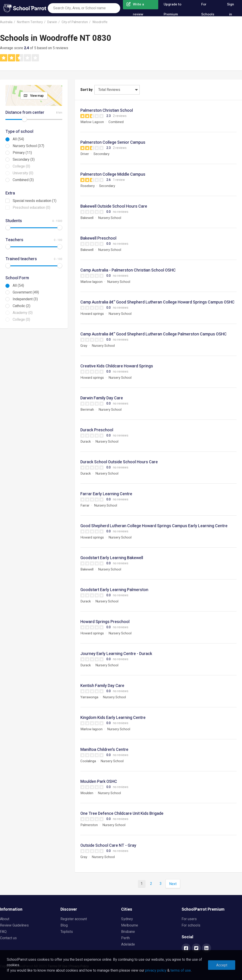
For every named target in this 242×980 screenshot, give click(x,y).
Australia (6, 22)
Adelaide (128, 944)
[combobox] (84, 8)
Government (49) (26, 292)
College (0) (21, 166)
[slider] (24, 119)
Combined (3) (23, 180)
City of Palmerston (75, 22)
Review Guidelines (14, 925)
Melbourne (130, 925)
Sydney (127, 919)
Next (173, 884)
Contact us (8, 938)
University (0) (23, 173)
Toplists (67, 932)
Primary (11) (22, 153)
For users (189, 919)
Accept (222, 965)
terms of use (181, 970)
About (5, 919)
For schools (191, 925)
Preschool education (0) (31, 208)
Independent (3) (25, 299)
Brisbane (128, 932)
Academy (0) (23, 313)
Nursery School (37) (28, 146)
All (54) (18, 139)
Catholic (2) (22, 306)
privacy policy (156, 970)
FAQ (3, 932)
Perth (125, 938)
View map (37, 96)
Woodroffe (100, 22)
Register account (74, 919)
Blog (64, 925)
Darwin (52, 22)
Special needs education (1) (35, 201)
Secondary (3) (24, 160)
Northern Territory (30, 22)
